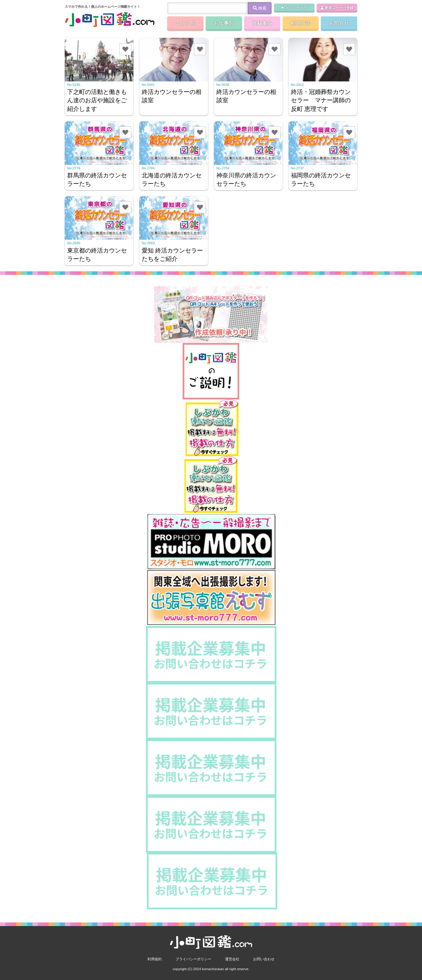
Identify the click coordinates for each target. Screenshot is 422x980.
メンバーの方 (294, 8)
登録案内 (262, 23)
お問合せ (339, 23)
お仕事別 (224, 23)
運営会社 (232, 959)
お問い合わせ (264, 959)
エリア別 (185, 23)
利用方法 (301, 23)
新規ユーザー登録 (337, 8)
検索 (260, 8)
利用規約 (155, 959)
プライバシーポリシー (193, 959)
